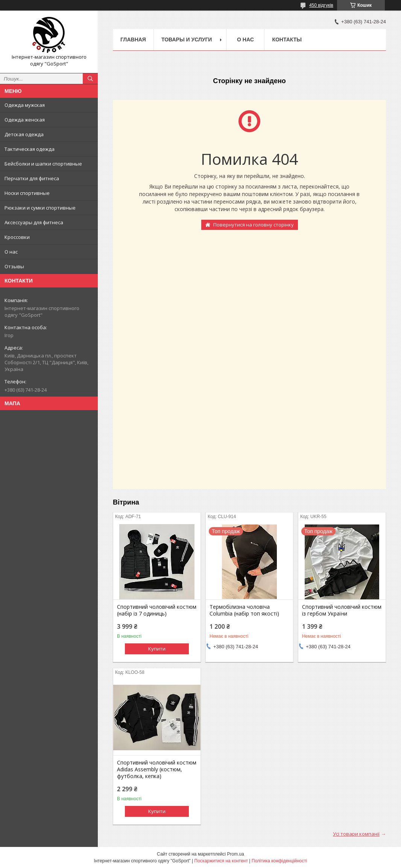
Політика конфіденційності (279, 861)
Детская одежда (24, 134)
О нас (11, 252)
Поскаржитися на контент (221, 861)
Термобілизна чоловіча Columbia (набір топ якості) (244, 610)
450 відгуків (321, 5)
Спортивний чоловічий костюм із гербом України (342, 610)
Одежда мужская (25, 105)
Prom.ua (236, 854)
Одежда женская (25, 120)
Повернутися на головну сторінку (254, 225)
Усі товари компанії (356, 834)
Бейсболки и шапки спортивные (43, 164)
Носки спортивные (27, 193)
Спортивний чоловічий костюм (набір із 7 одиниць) (157, 610)
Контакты (287, 40)
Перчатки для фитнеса (32, 178)
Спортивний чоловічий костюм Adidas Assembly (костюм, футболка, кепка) (157, 769)
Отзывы (14, 266)
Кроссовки (17, 237)
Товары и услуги (187, 40)
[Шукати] (90, 79)
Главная (133, 40)
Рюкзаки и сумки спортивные (40, 208)
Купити (157, 649)
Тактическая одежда (30, 149)
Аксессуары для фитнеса (34, 222)
